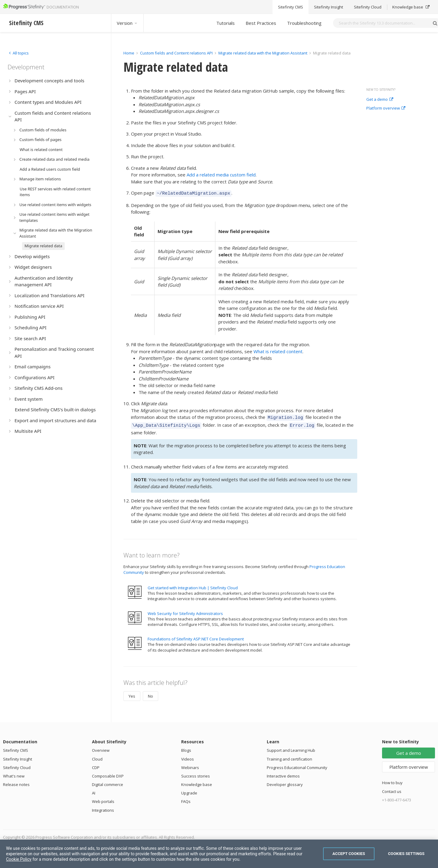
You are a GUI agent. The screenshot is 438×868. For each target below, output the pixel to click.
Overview (101, 748)
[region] (219, 854)
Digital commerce (108, 782)
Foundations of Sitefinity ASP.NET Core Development (196, 636)
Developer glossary (285, 782)
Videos (188, 756)
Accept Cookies (349, 854)
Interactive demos (283, 773)
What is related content (278, 350)
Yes (132, 693)
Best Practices (261, 23)
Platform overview (386, 108)
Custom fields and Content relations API (176, 53)
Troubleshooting (304, 23)
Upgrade (189, 790)
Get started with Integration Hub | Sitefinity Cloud (193, 585)
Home (129, 53)
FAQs (186, 799)
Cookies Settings (406, 854)
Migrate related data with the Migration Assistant (263, 53)
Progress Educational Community (297, 765)
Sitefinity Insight (18, 756)
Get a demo (380, 100)
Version (127, 23)
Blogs (186, 748)
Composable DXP (108, 773)
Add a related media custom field (221, 175)
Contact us (392, 789)
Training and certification (289, 756)
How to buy (392, 780)
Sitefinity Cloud (17, 765)
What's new (14, 773)
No (150, 693)
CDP (96, 765)
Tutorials (226, 23)
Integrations (103, 807)
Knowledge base (197, 782)
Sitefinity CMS (16, 748)
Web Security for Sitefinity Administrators (185, 611)
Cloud (97, 756)
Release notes (16, 782)
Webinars (190, 765)
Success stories (196, 773)
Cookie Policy (19, 859)
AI (94, 790)
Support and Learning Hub (291, 748)
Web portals (103, 799)
